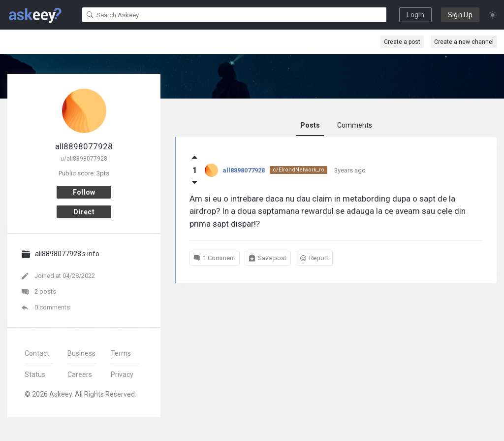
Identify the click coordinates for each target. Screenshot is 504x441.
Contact (37, 353)
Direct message (84, 213)
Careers (80, 374)
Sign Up (460, 15)
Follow (84, 192)
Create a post (402, 42)
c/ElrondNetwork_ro (299, 170)
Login (415, 15)
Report (314, 258)
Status (35, 374)
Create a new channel (464, 42)
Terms (121, 353)
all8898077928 (244, 170)
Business (81, 353)
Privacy (122, 374)
